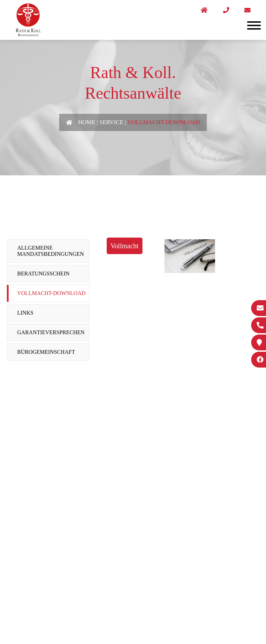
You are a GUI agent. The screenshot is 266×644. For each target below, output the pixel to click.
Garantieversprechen (51, 332)
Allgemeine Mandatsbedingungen (51, 251)
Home (87, 122)
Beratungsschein (43, 274)
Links (25, 313)
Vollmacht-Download (164, 122)
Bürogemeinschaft (46, 352)
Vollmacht (125, 246)
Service (111, 122)
